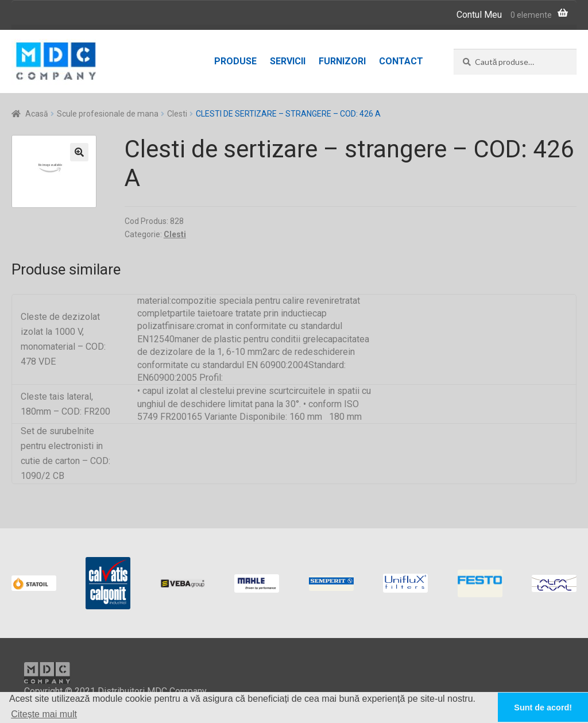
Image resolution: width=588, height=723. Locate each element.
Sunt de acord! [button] (543, 707)
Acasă (37, 114)
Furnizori (342, 61)
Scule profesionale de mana (108, 114)
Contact (401, 61)
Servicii (288, 61)
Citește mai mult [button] (44, 714)
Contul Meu (479, 15)
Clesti (177, 114)
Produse (235, 61)
